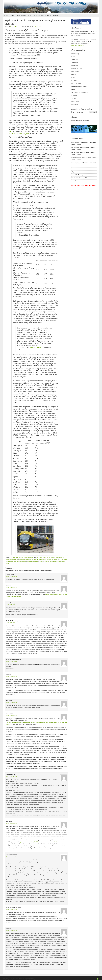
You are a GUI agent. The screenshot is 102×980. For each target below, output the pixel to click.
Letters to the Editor (77, 69)
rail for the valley (32, 559)
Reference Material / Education (26, 557)
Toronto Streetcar (12, 561)
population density (23, 559)
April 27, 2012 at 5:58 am (11, 623)
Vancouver (46, 561)
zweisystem (75, 104)
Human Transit (35, 348)
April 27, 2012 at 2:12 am (11, 605)
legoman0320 (75, 157)
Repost (73, 89)
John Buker (74, 60)
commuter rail (40, 557)
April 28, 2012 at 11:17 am (12, 716)
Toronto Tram (20, 561)
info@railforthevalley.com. (78, 45)
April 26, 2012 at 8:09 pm (11, 588)
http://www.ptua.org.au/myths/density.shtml (26, 62)
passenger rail (15, 559)
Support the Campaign (23, 16)
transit (37, 561)
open (11, 131)
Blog (12, 16)
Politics (73, 78)
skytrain (39, 559)
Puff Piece (74, 81)
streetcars (44, 559)
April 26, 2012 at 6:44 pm (11, 577)
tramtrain (33, 561)
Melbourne (8, 559)
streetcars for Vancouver (52, 559)
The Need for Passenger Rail (42, 16)
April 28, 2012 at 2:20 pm (11, 776)
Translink (41, 561)
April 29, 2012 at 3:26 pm (11, 910)
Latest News (75, 66)
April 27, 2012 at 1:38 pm (11, 677)
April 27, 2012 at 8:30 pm (11, 703)
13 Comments (37, 27)
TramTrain (74, 98)
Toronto (61, 559)
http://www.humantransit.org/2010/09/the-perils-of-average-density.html (38, 842)
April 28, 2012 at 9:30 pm (11, 823)
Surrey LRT (74, 95)
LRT (66, 557)
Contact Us (56, 16)
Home (6, 16)
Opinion (73, 75)
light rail (62, 557)
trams (28, 561)
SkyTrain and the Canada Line (79, 92)
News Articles (75, 72)
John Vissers (75, 63)
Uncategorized (75, 101)
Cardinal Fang (14, 27)
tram (25, 561)
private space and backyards (19, 134)
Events (73, 57)
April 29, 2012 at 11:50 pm (12, 931)
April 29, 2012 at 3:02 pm (11, 856)
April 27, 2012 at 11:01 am (12, 662)
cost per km (47, 557)
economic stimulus (55, 557)
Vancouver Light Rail (55, 561)
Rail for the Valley (51, 7)
